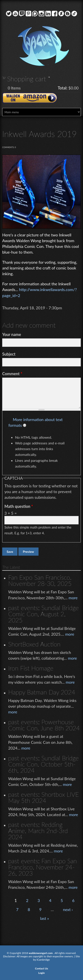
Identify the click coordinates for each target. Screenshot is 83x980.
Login (41, 973)
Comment (12, 374)
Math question (19, 506)
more (73, 598)
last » (44, 918)
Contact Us (41, 968)
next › (68, 909)
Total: (63, 88)
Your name (12, 334)
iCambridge (43, 960)
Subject (9, 354)
